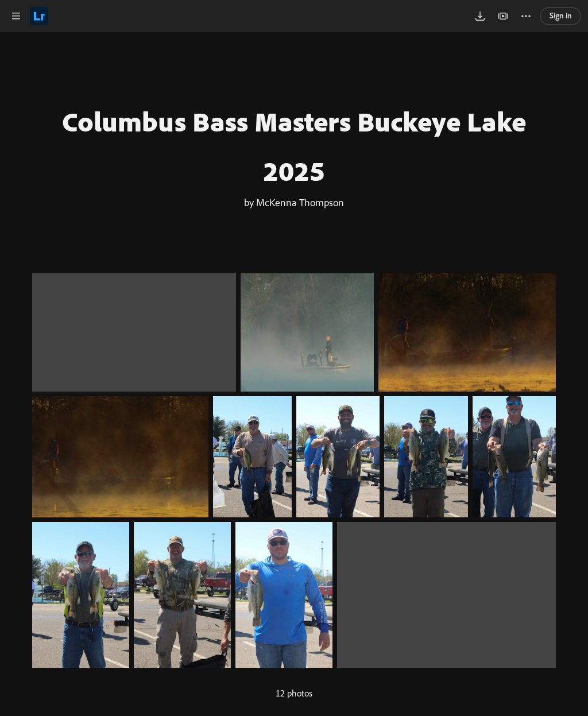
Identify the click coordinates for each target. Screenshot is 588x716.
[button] (16, 16)
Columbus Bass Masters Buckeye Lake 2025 (294, 146)
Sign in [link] (561, 15)
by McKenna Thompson (294, 202)
